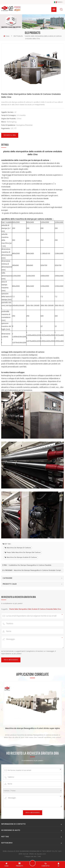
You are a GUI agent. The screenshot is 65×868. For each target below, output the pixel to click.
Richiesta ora (10, 135)
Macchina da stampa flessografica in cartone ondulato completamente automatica (38, 571)
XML (39, 857)
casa (6, 36)
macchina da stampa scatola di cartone (21, 558)
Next (63, 710)
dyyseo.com (41, 854)
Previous (2, 710)
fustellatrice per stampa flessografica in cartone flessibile (30, 565)
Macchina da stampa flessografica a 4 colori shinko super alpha (32, 729)
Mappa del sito (31, 857)
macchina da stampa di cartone (18, 548)
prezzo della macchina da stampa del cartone (23, 553)
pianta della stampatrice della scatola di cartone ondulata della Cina (35, 609)
